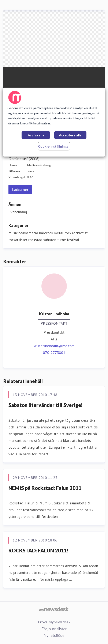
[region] (54, 122)
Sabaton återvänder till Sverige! (46, 405)
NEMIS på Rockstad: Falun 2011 (45, 488)
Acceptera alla (70, 135)
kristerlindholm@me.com (54, 346)
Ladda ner (20, 189)
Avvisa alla (36, 135)
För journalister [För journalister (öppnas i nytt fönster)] (54, 629)
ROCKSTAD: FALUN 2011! (38, 550)
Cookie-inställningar (54, 146)
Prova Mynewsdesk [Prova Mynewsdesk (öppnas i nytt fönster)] (54, 622)
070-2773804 (54, 353)
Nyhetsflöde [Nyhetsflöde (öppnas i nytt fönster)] (54, 635)
